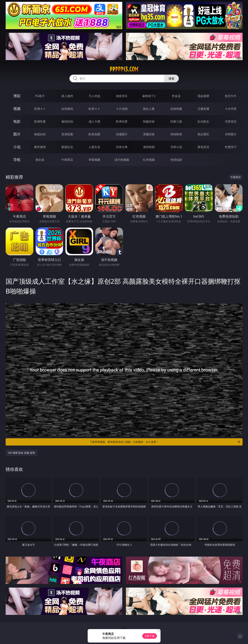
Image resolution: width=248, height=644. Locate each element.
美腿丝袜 (149, 134)
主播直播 (203, 109)
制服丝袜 (149, 121)
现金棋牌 (203, 96)
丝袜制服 (176, 109)
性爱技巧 (231, 147)
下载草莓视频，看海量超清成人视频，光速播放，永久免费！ (165, 442)
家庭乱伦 (67, 147)
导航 (17, 160)
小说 (17, 147)
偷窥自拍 (40, 134)
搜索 (171, 78)
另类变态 (231, 121)
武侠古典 (122, 147)
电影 (17, 121)
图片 (17, 134)
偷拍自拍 (67, 121)
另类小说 (176, 147)
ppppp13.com (124, 69)
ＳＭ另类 (231, 109)
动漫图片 (122, 134)
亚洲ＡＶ (40, 109)
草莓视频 (94, 160)
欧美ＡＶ (94, 109)
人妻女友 (94, 147)
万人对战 (94, 96)
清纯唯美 (176, 134)
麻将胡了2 (149, 96)
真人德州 (67, 96)
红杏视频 (149, 160)
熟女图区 (203, 134)
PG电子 (40, 96)
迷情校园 (149, 147)
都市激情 (40, 147)
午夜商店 (67, 160)
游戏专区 (122, 96)
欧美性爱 (122, 121)
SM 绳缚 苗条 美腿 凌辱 (22, 453)
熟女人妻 (149, 109)
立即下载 (150, 636)
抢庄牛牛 (231, 96)
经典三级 (176, 121)
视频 (17, 109)
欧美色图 (94, 134)
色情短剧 (176, 160)
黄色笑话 (203, 147)
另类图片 (231, 134)
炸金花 (176, 96)
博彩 (17, 96)
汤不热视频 (122, 160)
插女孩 (40, 160)
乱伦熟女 (203, 121)
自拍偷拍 (67, 109)
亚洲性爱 (40, 121)
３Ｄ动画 (122, 109)
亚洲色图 (67, 134)
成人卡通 (94, 121)
